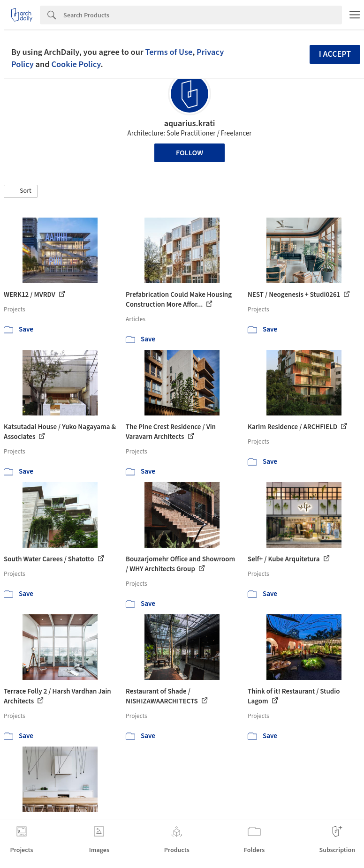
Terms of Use (169, 52)
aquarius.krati (190, 124)
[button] (21, 191)
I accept (335, 54)
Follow (190, 153)
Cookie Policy (76, 64)
